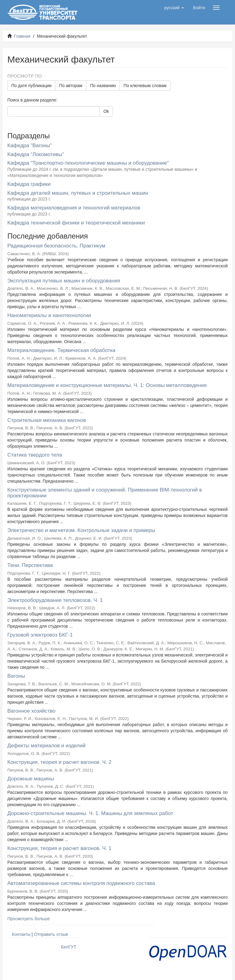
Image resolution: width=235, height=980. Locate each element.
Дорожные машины (31, 779)
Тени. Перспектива (30, 565)
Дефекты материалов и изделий (46, 746)
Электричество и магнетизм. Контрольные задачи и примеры (81, 530)
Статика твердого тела (35, 455)
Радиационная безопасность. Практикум (56, 246)
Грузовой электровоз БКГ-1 (40, 635)
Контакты (21, 934)
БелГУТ (69, 947)
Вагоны (16, 676)
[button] (174, 8)
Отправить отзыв (51, 934)
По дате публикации (31, 86)
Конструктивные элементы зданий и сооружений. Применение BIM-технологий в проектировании (105, 493)
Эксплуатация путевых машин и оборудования (64, 281)
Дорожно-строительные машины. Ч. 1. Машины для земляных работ (90, 813)
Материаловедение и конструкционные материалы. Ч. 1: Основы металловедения (107, 385)
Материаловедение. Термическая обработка (61, 350)
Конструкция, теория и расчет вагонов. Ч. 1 (59, 848)
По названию (103, 86)
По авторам (71, 86)
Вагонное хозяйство (31, 711)
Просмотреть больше (29, 919)
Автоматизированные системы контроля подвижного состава (81, 883)
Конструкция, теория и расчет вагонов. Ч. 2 (59, 762)
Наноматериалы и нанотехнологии (49, 315)
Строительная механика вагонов (47, 420)
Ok (106, 111)
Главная (22, 36)
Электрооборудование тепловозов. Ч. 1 (55, 600)
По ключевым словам (145, 86)
